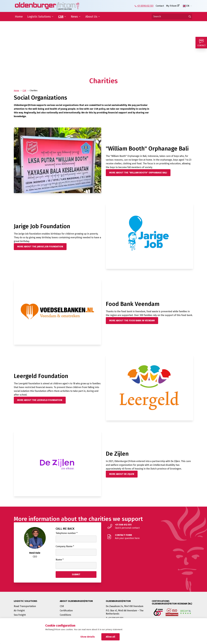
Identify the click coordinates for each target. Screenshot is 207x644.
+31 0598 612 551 (145, 6)
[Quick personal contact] (149, 526)
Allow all (110, 637)
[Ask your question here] (149, 537)
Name (60, 560)
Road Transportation (25, 606)
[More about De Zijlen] (122, 474)
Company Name (65, 546)
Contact (160, 6)
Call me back (65, 529)
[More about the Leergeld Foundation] (40, 400)
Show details (88, 637)
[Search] (172, 17)
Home (19, 17)
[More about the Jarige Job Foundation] (40, 247)
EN (186, 6)
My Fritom (171, 6)
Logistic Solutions (39, 17)
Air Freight (19, 611)
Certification (66, 611)
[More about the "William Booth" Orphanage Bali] (138, 173)
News (74, 17)
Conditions (65, 615)
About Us (91, 17)
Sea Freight (20, 615)
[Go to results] (190, 17)
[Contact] (201, 43)
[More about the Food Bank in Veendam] (132, 321)
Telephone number (67, 533)
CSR (61, 17)
